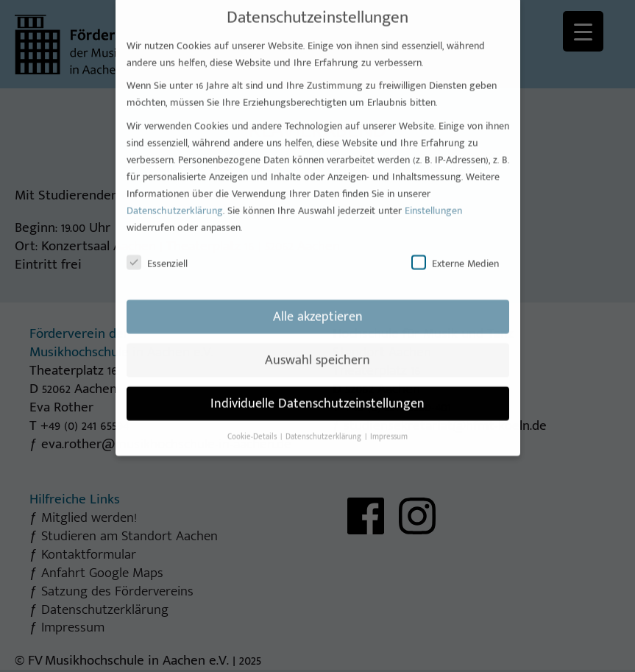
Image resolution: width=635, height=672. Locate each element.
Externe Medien (455, 253)
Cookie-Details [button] (253, 426)
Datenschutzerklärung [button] (324, 426)
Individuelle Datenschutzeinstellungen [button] (317, 393)
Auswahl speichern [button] (317, 349)
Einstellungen (433, 199)
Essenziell (157, 253)
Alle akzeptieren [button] (318, 306)
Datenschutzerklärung (175, 199)
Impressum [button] (389, 426)
